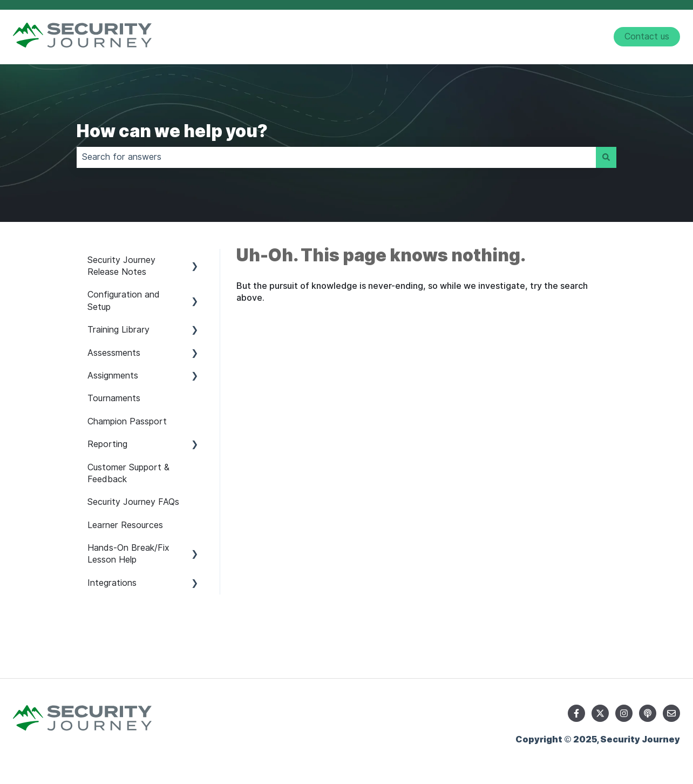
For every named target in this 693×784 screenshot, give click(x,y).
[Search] (606, 157)
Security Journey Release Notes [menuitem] (121, 266)
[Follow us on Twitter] (600, 713)
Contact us (647, 36)
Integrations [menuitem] (112, 583)
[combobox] (336, 157)
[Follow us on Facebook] (576, 713)
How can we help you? (172, 131)
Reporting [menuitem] (107, 444)
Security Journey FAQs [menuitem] (133, 502)
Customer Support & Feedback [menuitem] (128, 473)
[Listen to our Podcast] (648, 713)
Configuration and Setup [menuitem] (124, 300)
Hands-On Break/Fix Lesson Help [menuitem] (128, 554)
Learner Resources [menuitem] (125, 525)
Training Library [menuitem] (118, 330)
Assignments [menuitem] (113, 376)
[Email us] (671, 713)
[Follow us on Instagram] (624, 713)
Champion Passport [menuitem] (127, 421)
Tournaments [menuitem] (114, 398)
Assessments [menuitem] (114, 353)
